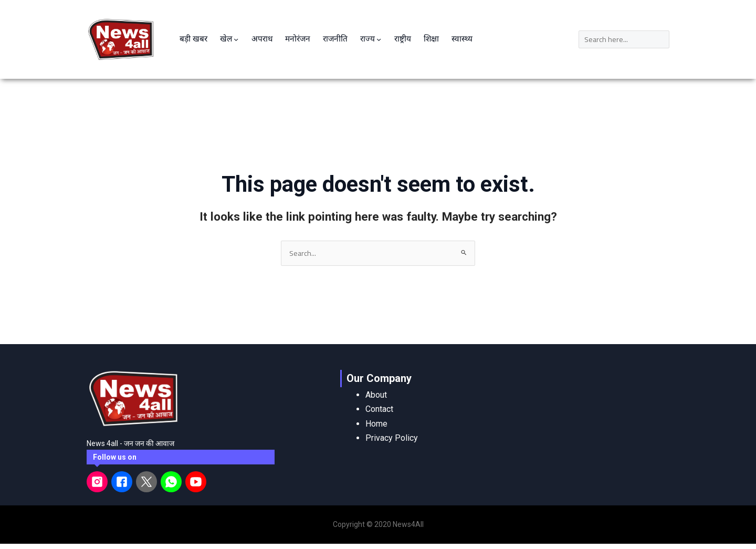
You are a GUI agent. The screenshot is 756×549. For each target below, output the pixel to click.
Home (376, 414)
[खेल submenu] (238, 32)
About (376, 386)
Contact (379, 400)
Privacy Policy (392, 428)
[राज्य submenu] (385, 32)
